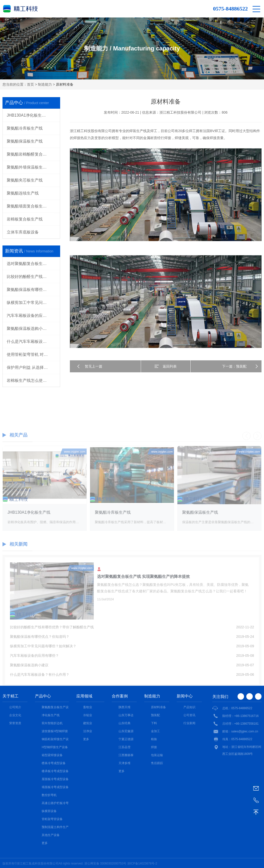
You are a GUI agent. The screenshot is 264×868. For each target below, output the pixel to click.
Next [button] (257, 443)
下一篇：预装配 (234, 366)
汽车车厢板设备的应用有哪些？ (33, 316)
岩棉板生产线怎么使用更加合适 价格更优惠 (33, 380)
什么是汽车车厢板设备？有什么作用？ (33, 341)
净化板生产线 (51, 715)
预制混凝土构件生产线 (55, 828)
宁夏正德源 (126, 739)
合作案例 (120, 696)
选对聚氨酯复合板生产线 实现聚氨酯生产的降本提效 (33, 264)
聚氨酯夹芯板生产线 (25, 180)
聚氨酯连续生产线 (23, 193)
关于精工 (10, 696)
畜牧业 (88, 707)
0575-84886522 (230, 9)
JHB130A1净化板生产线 (28, 115)
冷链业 (88, 715)
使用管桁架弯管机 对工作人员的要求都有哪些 (33, 354)
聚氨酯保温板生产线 (25, 141)
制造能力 (45, 84)
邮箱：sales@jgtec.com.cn (240, 731)
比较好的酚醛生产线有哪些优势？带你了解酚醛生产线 (33, 277)
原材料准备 (158, 707)
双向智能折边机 (52, 723)
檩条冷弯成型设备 (54, 763)
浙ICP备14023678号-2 (142, 864)
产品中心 (43, 696)
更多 (45, 843)
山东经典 (125, 723)
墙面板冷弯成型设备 (55, 787)
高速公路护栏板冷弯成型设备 (55, 804)
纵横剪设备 (49, 811)
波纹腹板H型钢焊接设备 (55, 732)
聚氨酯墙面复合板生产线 (29, 206)
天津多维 (125, 763)
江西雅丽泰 (126, 755)
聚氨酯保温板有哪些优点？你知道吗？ (33, 290)
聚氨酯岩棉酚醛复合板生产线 (33, 154)
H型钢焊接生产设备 (55, 747)
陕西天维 (125, 707)
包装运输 (157, 755)
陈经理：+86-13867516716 (241, 716)
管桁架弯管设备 (52, 819)
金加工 (155, 731)
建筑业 (88, 723)
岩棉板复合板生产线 (25, 219)
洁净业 (88, 731)
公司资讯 (189, 715)
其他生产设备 (51, 835)
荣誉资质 (15, 723)
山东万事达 (126, 715)
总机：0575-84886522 (237, 708)
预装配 (155, 715)
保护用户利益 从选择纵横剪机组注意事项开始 (33, 367)
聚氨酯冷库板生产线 (25, 128)
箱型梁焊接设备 (52, 755)
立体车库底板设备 (23, 232)
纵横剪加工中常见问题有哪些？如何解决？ (33, 303)
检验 (154, 739)
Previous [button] (246, 443)
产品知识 (189, 707)
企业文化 (15, 715)
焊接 (154, 747)
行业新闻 (189, 723)
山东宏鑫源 (126, 731)
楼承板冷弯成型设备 (55, 771)
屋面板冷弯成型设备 (55, 779)
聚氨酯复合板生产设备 (55, 708)
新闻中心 (185, 696)
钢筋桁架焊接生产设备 (55, 740)
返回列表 (170, 366)
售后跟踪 (157, 763)
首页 (30, 84)
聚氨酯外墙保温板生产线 (29, 167)
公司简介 (15, 707)
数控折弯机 (49, 795)
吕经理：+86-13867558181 (241, 724)
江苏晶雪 (125, 747)
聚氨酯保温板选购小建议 (29, 328)
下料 (154, 723)
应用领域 (84, 696)
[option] (45, 496)
